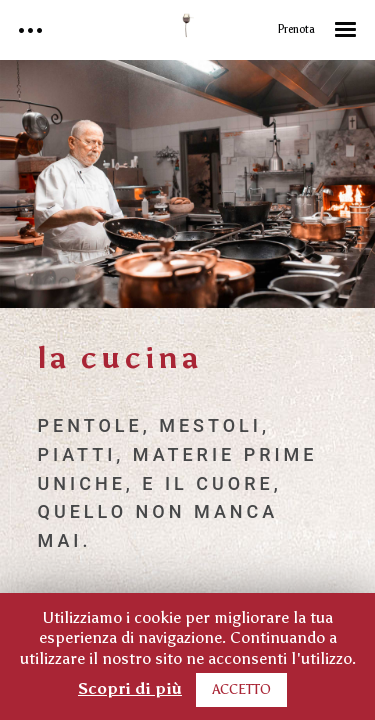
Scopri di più (130, 688)
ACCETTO (241, 689)
